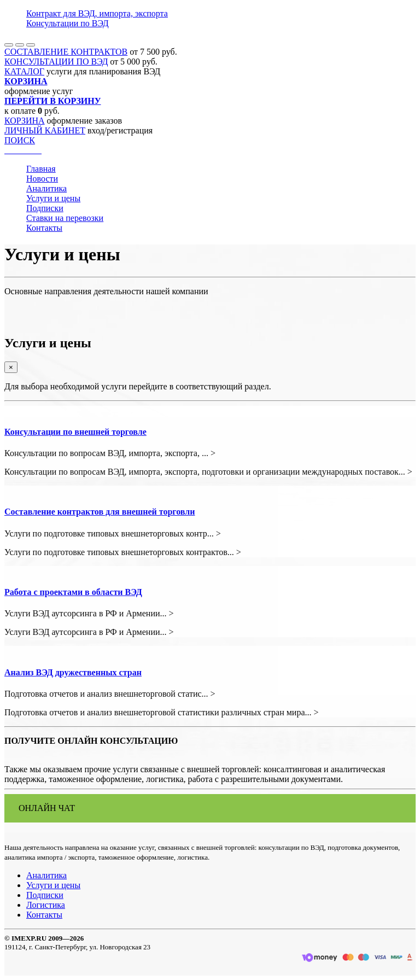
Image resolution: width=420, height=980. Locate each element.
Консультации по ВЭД (68, 23)
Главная (41, 169)
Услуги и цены (53, 198)
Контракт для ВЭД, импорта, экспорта (97, 13)
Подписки (45, 208)
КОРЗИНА (25, 121)
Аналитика (46, 188)
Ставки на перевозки (65, 218)
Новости (42, 179)
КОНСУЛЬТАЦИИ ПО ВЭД (56, 62)
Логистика (46, 905)
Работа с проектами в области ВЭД (73, 592)
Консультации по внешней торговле (75, 432)
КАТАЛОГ (24, 71)
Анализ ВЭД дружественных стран (73, 672)
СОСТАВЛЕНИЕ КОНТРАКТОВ (66, 52)
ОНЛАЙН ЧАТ (47, 808)
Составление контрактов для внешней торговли (100, 512)
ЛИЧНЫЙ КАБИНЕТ (45, 130)
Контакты (44, 228)
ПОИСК (20, 140)
